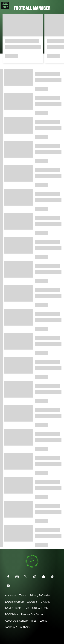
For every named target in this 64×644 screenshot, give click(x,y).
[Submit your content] (32, 567)
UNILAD (45, 602)
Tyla (27, 608)
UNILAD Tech (40, 608)
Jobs (34, 621)
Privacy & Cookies (40, 595)
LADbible (32, 602)
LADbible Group (14, 602)
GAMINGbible (13, 608)
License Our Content (33, 614)
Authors (25, 627)
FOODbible (12, 614)
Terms (23, 595)
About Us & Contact (17, 621)
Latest (43, 621)
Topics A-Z (11, 627)
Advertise (11, 595)
